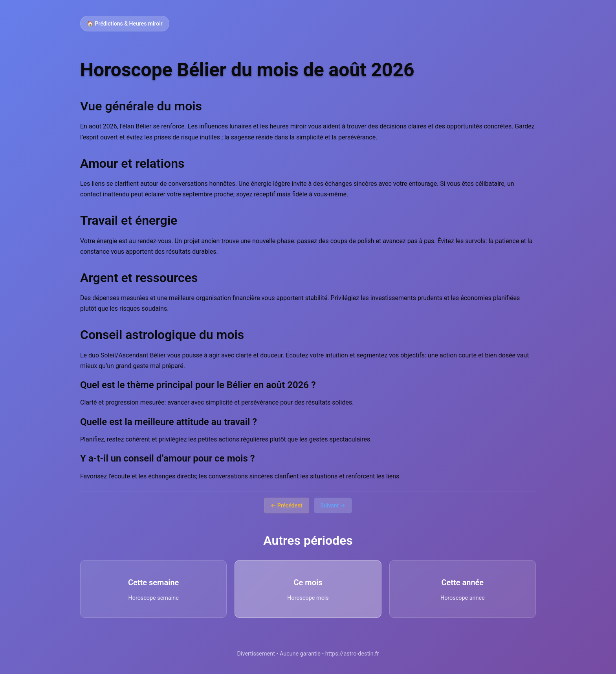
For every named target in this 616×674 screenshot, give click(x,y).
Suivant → (333, 506)
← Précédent (287, 506)
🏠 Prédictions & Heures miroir (125, 24)
